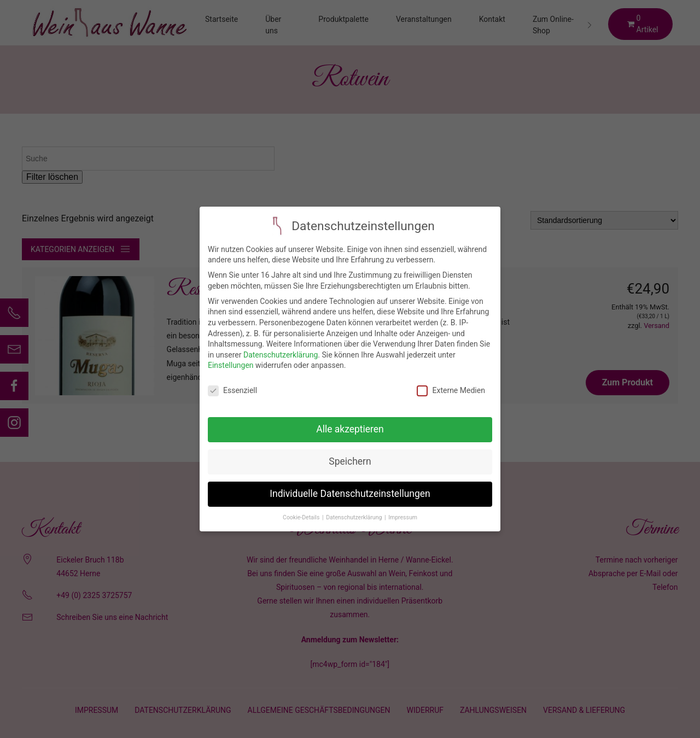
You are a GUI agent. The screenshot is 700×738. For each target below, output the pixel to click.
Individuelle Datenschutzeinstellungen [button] (350, 486)
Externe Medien (451, 383)
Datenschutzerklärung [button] (355, 509)
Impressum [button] (403, 509)
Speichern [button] (350, 454)
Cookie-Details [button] (302, 509)
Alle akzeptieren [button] (350, 421)
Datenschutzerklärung (281, 347)
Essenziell (232, 383)
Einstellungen (231, 358)
